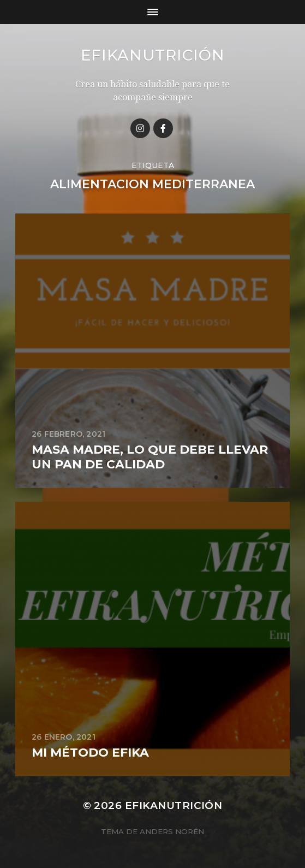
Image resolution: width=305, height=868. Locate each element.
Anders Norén (172, 831)
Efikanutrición (153, 55)
